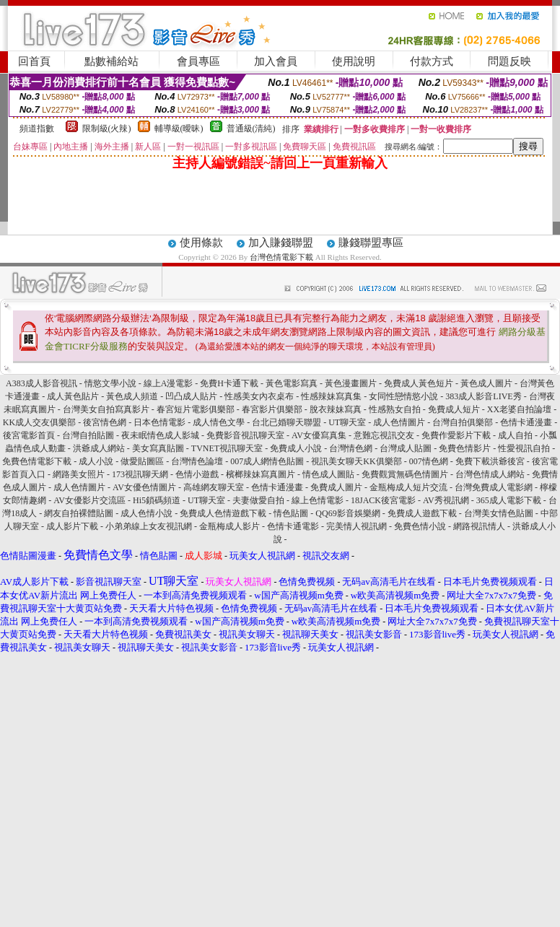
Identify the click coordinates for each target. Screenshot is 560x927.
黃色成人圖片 (486, 383)
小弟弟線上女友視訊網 (149, 526)
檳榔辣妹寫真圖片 (261, 474)
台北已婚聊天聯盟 (286, 422)
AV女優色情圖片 (144, 487)
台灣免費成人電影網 (494, 487)
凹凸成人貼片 (191, 396)
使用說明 (354, 61)
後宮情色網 (105, 422)
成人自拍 (515, 435)
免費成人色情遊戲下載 (223, 513)
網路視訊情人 (479, 526)
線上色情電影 (318, 500)
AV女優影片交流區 (89, 500)
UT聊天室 (347, 422)
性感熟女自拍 (395, 409)
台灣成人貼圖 (406, 448)
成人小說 (96, 461)
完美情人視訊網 (356, 526)
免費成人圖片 (336, 487)
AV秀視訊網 (446, 500)
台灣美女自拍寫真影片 (106, 409)
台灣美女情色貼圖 (499, 513)
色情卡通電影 (293, 526)
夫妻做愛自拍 (258, 500)
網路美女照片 (79, 474)
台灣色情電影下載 (281, 257)
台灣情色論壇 (197, 461)
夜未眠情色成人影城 (160, 435)
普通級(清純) (251, 129)
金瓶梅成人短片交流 (408, 487)
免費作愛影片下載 (456, 435)
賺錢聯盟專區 (371, 243)
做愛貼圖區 (142, 461)
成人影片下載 (72, 526)
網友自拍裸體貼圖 (79, 513)
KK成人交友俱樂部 (39, 422)
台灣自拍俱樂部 (463, 422)
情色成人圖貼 (328, 474)
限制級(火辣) (107, 129)
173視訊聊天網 (140, 474)
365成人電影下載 (509, 500)
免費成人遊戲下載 (422, 513)
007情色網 (429, 461)
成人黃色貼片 (73, 396)
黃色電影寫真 (292, 383)
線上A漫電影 (169, 383)
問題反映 (509, 61)
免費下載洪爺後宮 (490, 461)
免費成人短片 (454, 409)
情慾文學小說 (110, 383)
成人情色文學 (219, 422)
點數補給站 (111, 61)
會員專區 (198, 61)
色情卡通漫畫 (526, 422)
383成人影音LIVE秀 (483, 396)
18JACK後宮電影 (383, 500)
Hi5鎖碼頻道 (157, 500)
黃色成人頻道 (132, 396)
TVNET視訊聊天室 (227, 448)
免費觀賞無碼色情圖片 (405, 474)
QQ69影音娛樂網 (347, 513)
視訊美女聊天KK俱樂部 (356, 461)
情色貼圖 (291, 513)
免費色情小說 (420, 526)
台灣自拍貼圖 (88, 435)
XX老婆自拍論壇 (519, 409)
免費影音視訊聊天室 (245, 435)
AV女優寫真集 (319, 435)
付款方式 (432, 61)
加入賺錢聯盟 (281, 243)
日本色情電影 (159, 422)
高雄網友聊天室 (214, 487)
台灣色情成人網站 (490, 474)
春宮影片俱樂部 (272, 409)
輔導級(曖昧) (179, 129)
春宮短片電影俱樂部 (196, 409)
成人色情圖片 (399, 422)
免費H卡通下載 (229, 383)
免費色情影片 (465, 448)
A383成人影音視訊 (41, 383)
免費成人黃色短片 (419, 383)
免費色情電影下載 (37, 461)
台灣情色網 (351, 448)
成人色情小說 (146, 513)
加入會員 (276, 61)
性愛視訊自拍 (524, 448)
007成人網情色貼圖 (267, 461)
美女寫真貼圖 (158, 448)
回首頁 (34, 61)
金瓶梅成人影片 (229, 526)
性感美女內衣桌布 (259, 396)
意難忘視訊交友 (384, 435)
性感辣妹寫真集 (331, 396)
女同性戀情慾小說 (403, 396)
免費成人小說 (296, 448)
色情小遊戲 (197, 474)
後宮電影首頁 (29, 435)
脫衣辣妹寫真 (336, 409)
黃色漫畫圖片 (351, 383)
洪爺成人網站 (99, 448)
